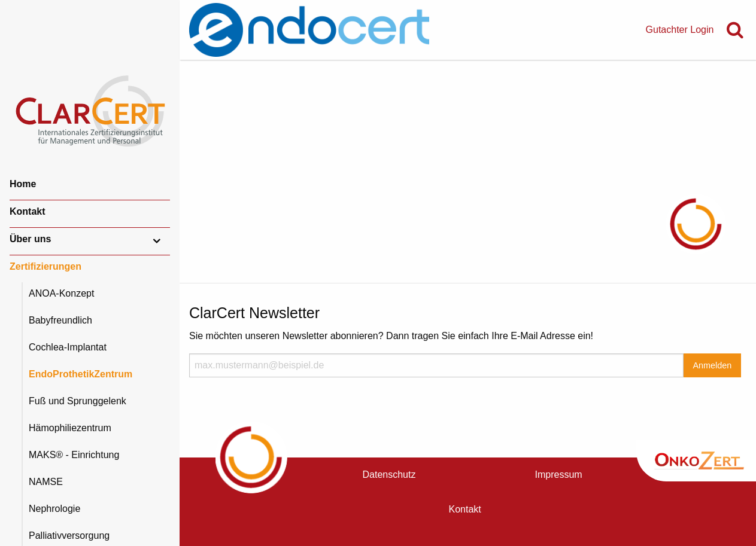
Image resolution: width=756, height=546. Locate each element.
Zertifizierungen (45, 266)
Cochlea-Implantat (68, 347)
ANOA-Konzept (61, 293)
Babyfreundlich (60, 320)
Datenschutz (389, 475)
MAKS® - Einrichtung (74, 455)
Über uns (30, 239)
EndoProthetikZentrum (81, 374)
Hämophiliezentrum (70, 428)
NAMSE (46, 482)
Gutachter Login (680, 30)
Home (23, 184)
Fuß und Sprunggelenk (78, 401)
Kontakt (28, 211)
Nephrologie (54, 509)
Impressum (559, 475)
